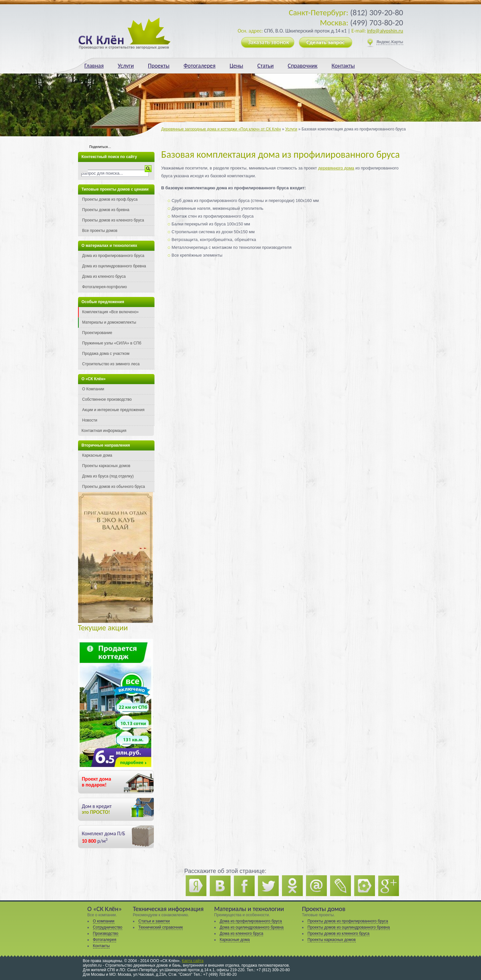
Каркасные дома (97, 455)
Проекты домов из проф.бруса (110, 199)
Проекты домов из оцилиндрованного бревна (349, 927)
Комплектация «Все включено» (111, 312)
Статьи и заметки (154, 921)
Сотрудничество (108, 927)
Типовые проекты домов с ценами (115, 189)
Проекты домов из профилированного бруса (348, 921)
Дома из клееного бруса (104, 276)
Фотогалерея (200, 66)
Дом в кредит (97, 809)
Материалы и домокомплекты (109, 322)
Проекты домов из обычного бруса (114, 487)
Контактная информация (104, 431)
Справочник (303, 66)
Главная (94, 66)
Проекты (159, 66)
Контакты (343, 66)
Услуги (126, 66)
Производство (106, 933)
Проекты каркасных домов (106, 466)
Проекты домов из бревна (106, 210)
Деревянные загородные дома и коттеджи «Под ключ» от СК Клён (221, 129)
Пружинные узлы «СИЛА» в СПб (112, 343)
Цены (236, 66)
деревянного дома (336, 168)
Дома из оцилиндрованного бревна (114, 266)
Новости (90, 420)
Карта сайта (193, 961)
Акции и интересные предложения (114, 410)
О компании (104, 921)
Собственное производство (107, 399)
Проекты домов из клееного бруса (113, 220)
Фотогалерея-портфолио (105, 287)
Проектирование (97, 333)
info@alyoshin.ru (385, 31)
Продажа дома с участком (106, 354)
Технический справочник (161, 927)
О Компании (93, 389)
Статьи (265, 66)
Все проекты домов (100, 231)
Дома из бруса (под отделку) (108, 476)
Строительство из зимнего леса (111, 364)
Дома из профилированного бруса (113, 256)
